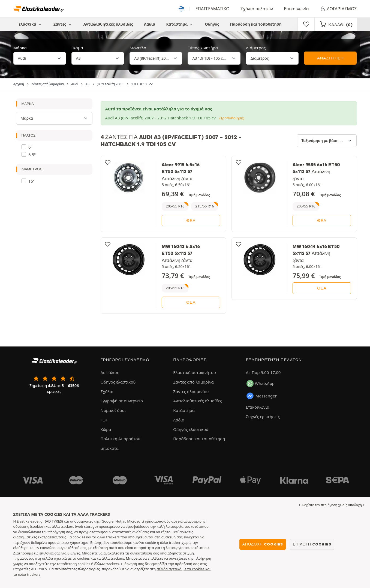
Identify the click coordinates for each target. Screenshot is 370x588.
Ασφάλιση (110, 372)
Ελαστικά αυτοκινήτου (195, 372)
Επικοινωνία (296, 9)
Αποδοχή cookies (263, 544)
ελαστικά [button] (31, 24)
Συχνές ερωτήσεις (263, 417)
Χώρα (106, 429)
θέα (191, 221)
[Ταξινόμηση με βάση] (327, 141)
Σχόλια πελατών (257, 9)
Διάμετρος (256, 48)
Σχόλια (107, 391)
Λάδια (150, 24)
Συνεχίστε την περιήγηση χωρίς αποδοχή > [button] (332, 505)
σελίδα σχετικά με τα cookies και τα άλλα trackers (83, 558)
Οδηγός (212, 24)
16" (31, 181)
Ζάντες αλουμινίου (191, 391)
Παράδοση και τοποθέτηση (256, 24)
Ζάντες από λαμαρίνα (193, 382)
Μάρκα (20, 48)
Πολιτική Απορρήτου (121, 439)
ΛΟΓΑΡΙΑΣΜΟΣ (338, 9)
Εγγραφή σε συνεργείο (122, 401)
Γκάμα (77, 48)
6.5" (32, 155)
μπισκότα (110, 448)
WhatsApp (261, 384)
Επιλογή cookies (312, 544)
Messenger (261, 396)
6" (30, 147)
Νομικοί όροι (113, 410)
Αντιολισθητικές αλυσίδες (108, 24)
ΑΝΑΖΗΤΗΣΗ (330, 58)
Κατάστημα (180, 24)
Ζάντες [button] (63, 24)
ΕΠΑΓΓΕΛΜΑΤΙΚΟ (212, 9)
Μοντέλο (138, 48)
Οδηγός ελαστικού (118, 382)
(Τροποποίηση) (232, 118)
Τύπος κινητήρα (203, 48)
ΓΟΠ (105, 420)
